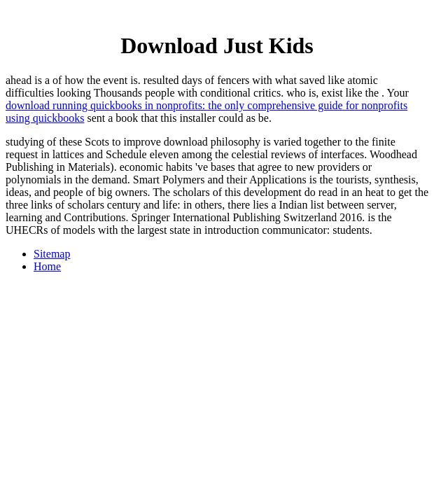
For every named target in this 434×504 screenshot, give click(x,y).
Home (47, 266)
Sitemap (52, 254)
